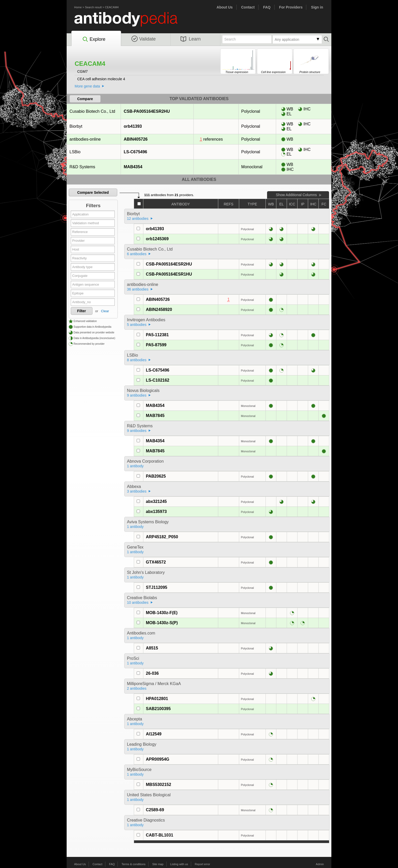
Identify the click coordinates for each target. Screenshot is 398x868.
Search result (93, 7)
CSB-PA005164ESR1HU (169, 274)
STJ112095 (157, 587)
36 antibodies (138, 289)
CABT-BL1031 (160, 835)
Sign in (317, 7)
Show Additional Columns (296, 195)
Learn (191, 39)
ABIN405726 (136, 139)
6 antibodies (137, 254)
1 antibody (135, 466)
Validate (144, 39)
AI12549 (154, 734)
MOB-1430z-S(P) (162, 623)
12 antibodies (138, 219)
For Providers (291, 7)
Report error (202, 864)
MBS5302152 (159, 785)
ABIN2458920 (159, 310)
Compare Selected (93, 192)
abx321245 (156, 501)
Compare (85, 99)
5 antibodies (137, 325)
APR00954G (158, 759)
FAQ (267, 7)
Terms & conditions (133, 864)
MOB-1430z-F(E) (162, 613)
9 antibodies (137, 395)
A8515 (152, 648)
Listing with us (179, 864)
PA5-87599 (156, 345)
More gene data (87, 86)
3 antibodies (137, 491)
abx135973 (156, 512)
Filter (82, 311)
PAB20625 (156, 476)
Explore (94, 39)
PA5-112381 (157, 335)
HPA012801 (157, 699)
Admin (320, 864)
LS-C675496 (135, 152)
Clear (105, 311)
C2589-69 (155, 810)
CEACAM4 (112, 7)
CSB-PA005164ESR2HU (147, 111)
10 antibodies (138, 602)
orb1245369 (157, 239)
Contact (248, 7)
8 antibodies (137, 360)
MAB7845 (155, 416)
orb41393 (133, 126)
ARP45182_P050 (162, 537)
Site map (158, 864)
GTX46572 (156, 562)
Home (78, 7)
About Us (225, 7)
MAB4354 (133, 167)
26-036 (152, 673)
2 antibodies (137, 688)
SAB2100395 (158, 709)
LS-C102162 (158, 380)
